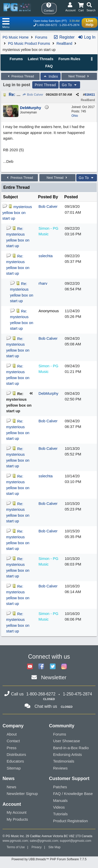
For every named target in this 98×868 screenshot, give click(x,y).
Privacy (36, 847)
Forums (41, 37)
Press (12, 748)
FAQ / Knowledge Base (73, 794)
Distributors (16, 754)
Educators (15, 761)
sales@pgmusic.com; (45, 841)
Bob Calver (33, 95)
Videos (59, 807)
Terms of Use (16, 847)
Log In (87, 37)
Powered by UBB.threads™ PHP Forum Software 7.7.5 (49, 859)
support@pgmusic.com (76, 841)
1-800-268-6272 (47, 25)
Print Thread (45, 85)
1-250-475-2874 (69, 25)
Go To (70, 85)
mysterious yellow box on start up (17, 212)
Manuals (61, 800)
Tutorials (61, 814)
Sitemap (14, 768)
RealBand (64, 43)
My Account (17, 812)
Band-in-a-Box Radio (71, 748)
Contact (13, 741)
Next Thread (79, 76)
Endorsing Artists (68, 754)
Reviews (61, 768)
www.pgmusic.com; (16, 841)
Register (64, 37)
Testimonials (64, 761)
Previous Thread (20, 76)
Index (51, 76)
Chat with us (46, 706)
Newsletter (54, 677)
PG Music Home (16, 37)
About (12, 734)
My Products (17, 819)
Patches (60, 787)
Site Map (54, 847)
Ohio (75, 116)
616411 (90, 95)
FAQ (49, 66)
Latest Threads (41, 59)
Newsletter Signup (22, 794)
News (12, 787)
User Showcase (67, 741)
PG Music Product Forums (29, 43)
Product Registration (71, 821)
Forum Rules (69, 59)
